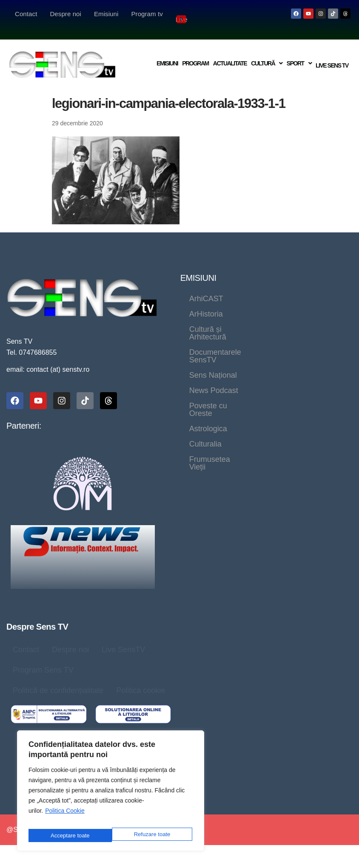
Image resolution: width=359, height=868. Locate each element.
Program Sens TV (43, 659)
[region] (111, 794)
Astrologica (208, 349)
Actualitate (229, 54)
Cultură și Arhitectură (225, 303)
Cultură (266, 54)
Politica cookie (141, 679)
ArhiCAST (206, 288)
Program (195, 54)
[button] (266, 54)
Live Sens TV (332, 54)
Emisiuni (106, 14)
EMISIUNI (198, 267)
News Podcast (214, 334)
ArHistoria (258, 288)
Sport (298, 54)
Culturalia (261, 349)
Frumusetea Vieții (219, 364)
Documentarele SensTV (230, 318)
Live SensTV (123, 639)
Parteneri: (24, 415)
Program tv (147, 14)
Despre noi (66, 14)
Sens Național (312, 318)
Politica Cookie (65, 817)
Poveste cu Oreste (288, 334)
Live (182, 14)
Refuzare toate (68, 835)
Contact (26, 14)
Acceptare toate (152, 835)
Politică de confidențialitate (58, 679)
